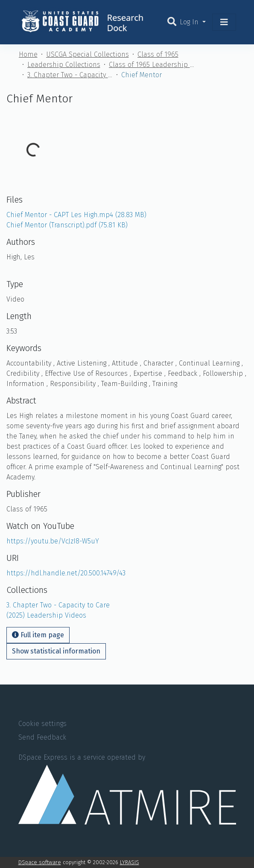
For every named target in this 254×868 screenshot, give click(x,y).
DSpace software (40, 862)
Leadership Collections (64, 65)
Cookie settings (42, 724)
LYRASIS (130, 862)
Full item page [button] (38, 635)
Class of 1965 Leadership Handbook (152, 65)
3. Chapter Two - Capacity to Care (70, 75)
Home (28, 54)
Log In (190, 22)
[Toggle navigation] (224, 22)
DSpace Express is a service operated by (127, 789)
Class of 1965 (158, 54)
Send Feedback (42, 737)
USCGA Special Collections (88, 54)
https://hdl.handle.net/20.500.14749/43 (66, 573)
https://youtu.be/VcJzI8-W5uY (53, 541)
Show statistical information (56, 651)
